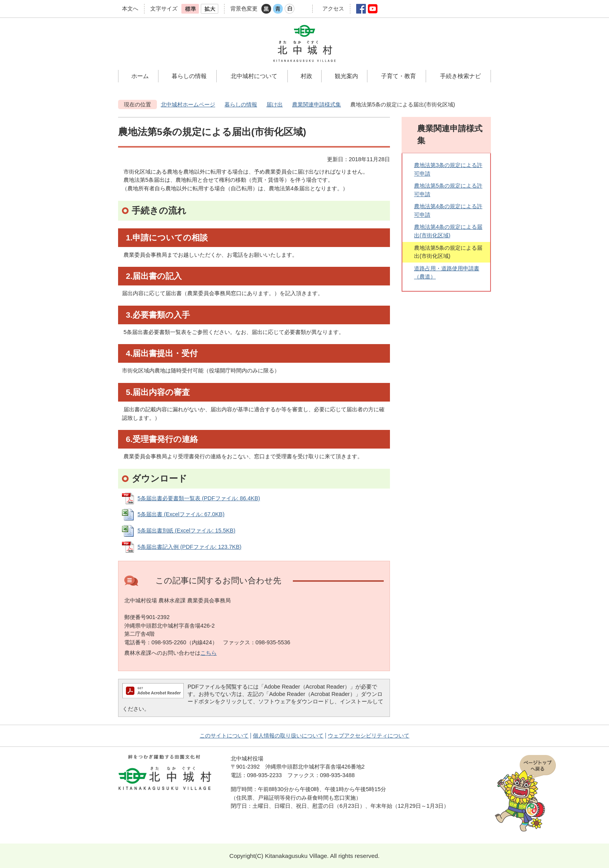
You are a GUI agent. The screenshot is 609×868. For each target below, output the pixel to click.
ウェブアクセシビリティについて (369, 736)
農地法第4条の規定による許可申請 (448, 210)
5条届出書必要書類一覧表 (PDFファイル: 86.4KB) (199, 498)
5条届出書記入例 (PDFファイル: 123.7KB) (190, 547)
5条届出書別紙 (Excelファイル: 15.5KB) (186, 531)
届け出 (275, 104)
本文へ (130, 9)
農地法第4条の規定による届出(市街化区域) (448, 231)
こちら (209, 653)
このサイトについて (224, 736)
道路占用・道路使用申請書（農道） (447, 273)
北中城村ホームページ (188, 104)
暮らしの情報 (241, 104)
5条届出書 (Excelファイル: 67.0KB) (181, 514)
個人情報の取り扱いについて (288, 736)
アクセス (333, 9)
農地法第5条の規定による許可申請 (448, 190)
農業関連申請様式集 (317, 104)
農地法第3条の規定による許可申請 (448, 169)
